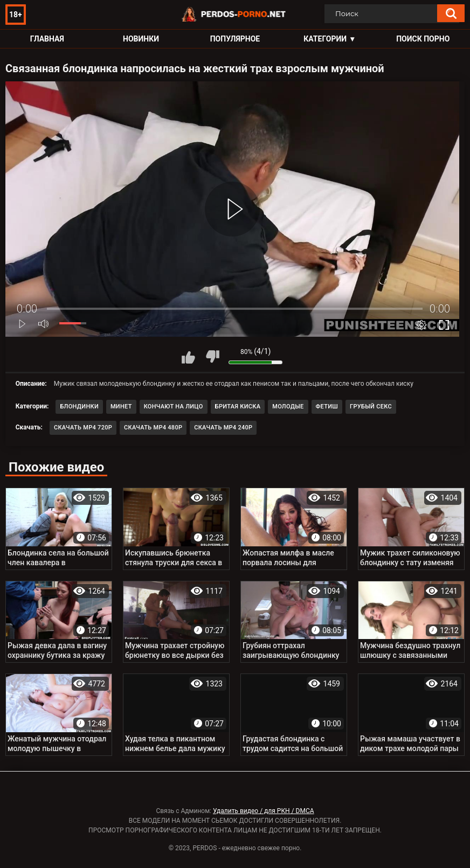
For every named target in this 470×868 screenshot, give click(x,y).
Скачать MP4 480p (153, 428)
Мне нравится (188, 357)
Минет (121, 407)
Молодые (288, 407)
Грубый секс (371, 407)
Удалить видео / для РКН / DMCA (264, 811)
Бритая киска (238, 407)
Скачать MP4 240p (223, 428)
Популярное (235, 39)
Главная (47, 39)
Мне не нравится (212, 357)
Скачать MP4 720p (83, 428)
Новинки (141, 39)
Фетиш (327, 407)
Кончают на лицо (174, 407)
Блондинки (79, 407)
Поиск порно (423, 39)
